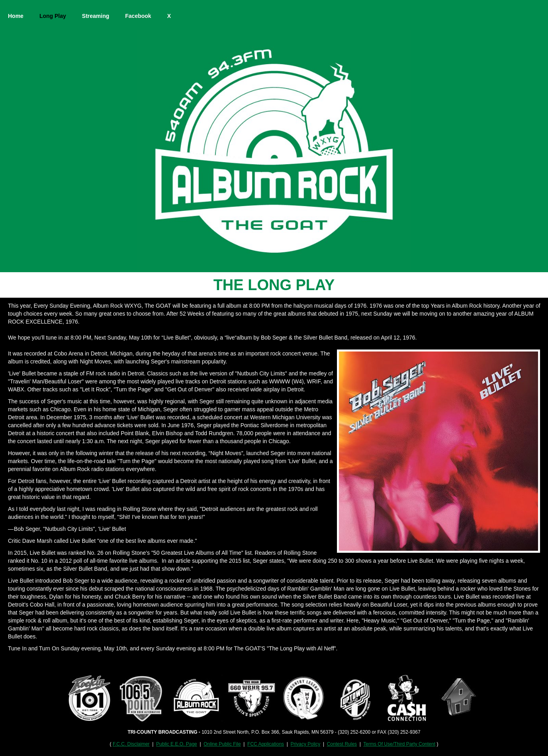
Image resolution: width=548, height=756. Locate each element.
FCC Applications (266, 744)
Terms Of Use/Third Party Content (399, 744)
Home (16, 16)
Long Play (53, 16)
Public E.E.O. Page (177, 744)
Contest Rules (342, 744)
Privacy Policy (306, 744)
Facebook (138, 16)
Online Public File (222, 744)
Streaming (96, 16)
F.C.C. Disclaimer (131, 744)
